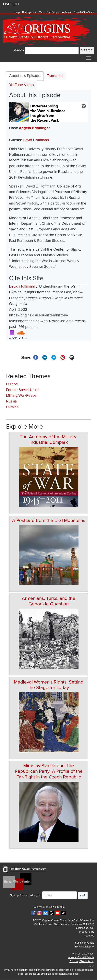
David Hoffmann (36, 140)
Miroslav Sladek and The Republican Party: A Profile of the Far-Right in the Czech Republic (49, 771)
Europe (12, 384)
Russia (11, 401)
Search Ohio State (84, 12)
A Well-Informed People (81, 957)
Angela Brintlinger (34, 128)
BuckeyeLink (29, 12)
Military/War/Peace (21, 396)
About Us (89, 936)
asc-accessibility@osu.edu (64, 974)
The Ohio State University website (11, 4)
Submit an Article (85, 943)
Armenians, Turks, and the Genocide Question (49, 601)
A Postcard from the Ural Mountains (49, 520)
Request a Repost (84, 947)
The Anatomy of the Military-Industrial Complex (49, 440)
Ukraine (12, 407)
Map (41, 12)
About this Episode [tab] (25, 76)
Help (17, 12)
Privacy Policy (87, 932)
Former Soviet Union (23, 390)
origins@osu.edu (85, 928)
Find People (53, 12)
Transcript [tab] (55, 76)
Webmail (67, 12)
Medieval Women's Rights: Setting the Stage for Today (49, 685)
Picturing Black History (82, 961)
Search (18, 50)
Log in (91, 966)
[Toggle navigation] (89, 58)
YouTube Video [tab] (22, 85)
